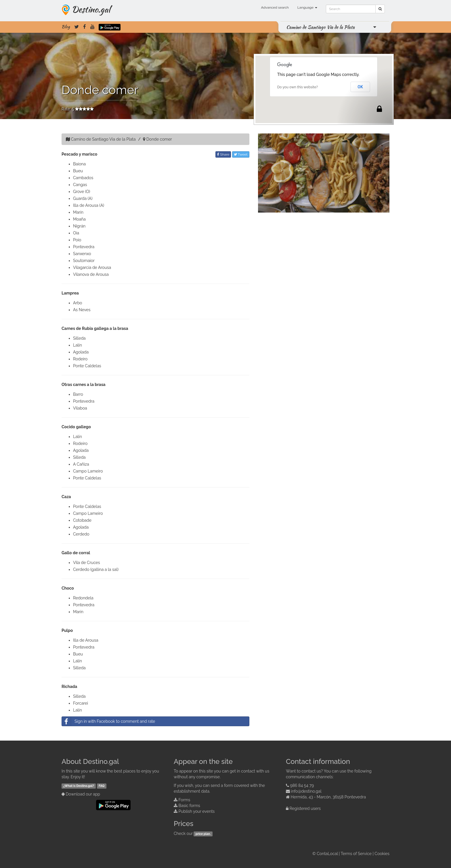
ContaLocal (327, 854)
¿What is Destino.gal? (79, 786)
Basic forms (189, 806)
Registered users (305, 808)
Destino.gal (91, 9)
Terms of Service (356, 854)
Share (223, 154)
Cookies (382, 854)
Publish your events (197, 811)
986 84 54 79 (302, 785)
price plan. (203, 834)
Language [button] (307, 7)
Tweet (241, 154)
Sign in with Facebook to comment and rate (108, 721)
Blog (66, 27)
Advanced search (275, 7)
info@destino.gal (306, 791)
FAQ (102, 786)
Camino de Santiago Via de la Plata (320, 27)
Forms (185, 800)
